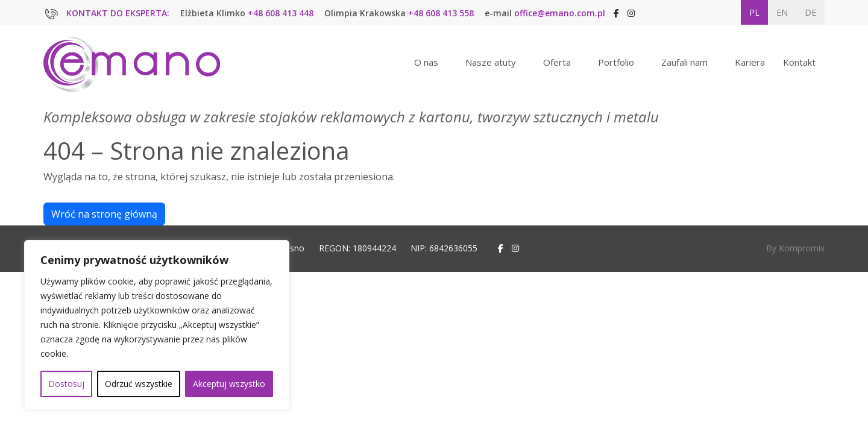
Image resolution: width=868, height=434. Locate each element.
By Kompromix (795, 248)
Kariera (750, 62)
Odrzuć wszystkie (139, 384)
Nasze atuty (491, 62)
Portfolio (616, 62)
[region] (157, 325)
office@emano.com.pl (560, 13)
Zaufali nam (684, 62)
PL (754, 12)
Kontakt (799, 62)
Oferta (557, 62)
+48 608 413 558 (441, 13)
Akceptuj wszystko (229, 384)
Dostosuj (66, 384)
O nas (426, 62)
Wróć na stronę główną (104, 214)
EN (782, 12)
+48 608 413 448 (281, 13)
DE (810, 12)
